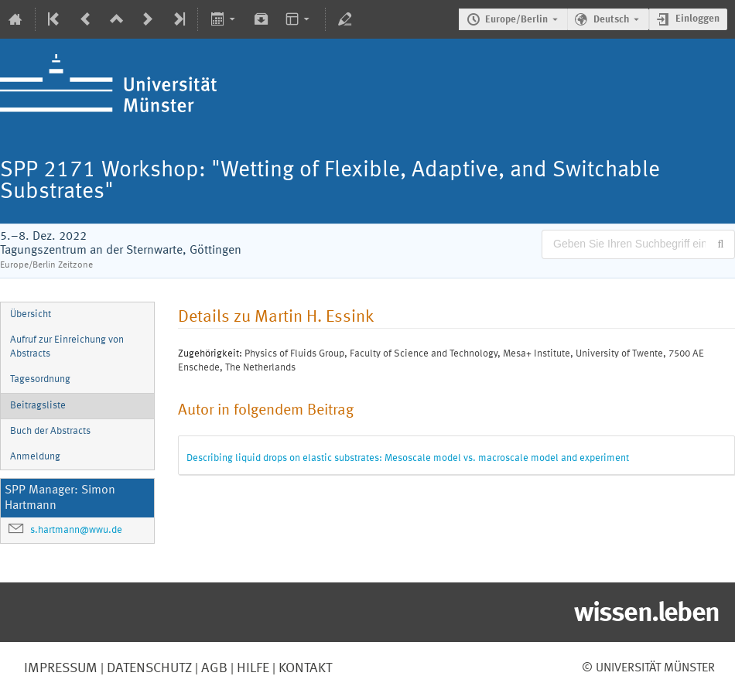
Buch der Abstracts (50, 431)
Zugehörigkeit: (210, 354)
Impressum (61, 668)
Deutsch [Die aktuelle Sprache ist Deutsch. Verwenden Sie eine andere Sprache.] (611, 20)
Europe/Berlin (516, 20)
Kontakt (305, 668)
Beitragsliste (38, 406)
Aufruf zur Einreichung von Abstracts (67, 347)
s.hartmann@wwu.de (76, 530)
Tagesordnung (40, 379)
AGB (213, 668)
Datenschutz (148, 668)
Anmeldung (35, 457)
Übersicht (31, 314)
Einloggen (697, 19)
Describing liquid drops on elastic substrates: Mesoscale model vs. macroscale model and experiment (408, 458)
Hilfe (251, 668)
